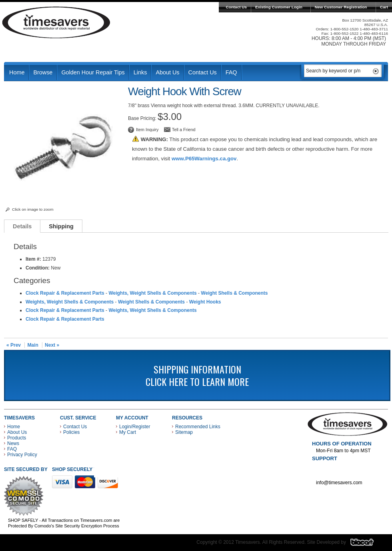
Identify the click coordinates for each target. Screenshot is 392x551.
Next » (52, 345)
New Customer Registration (341, 7)
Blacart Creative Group (367, 544)
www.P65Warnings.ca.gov (204, 159)
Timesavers (56, 22)
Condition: (38, 268)
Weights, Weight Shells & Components (152, 293)
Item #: (34, 259)
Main (33, 345)
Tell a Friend (184, 130)
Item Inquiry (147, 130)
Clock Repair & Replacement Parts (65, 293)
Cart (384, 7)
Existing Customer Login (279, 7)
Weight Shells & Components (234, 293)
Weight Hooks (205, 302)
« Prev (14, 345)
